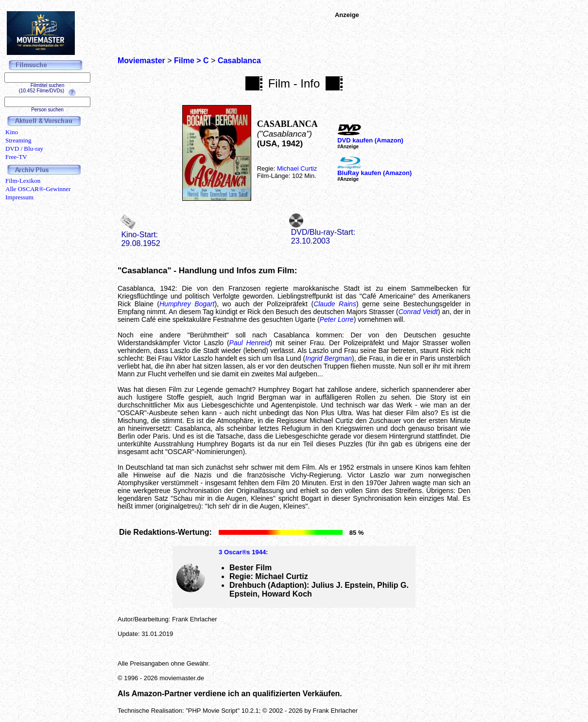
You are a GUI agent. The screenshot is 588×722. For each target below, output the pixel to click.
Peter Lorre (337, 319)
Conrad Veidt (418, 312)
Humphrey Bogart (187, 304)
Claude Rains (335, 304)
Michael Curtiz (297, 168)
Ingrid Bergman (329, 358)
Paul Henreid (250, 343)
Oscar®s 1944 (245, 552)
